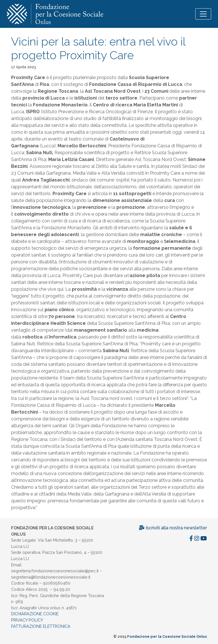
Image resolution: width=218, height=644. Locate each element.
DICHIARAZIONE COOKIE (35, 614)
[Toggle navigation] (203, 14)
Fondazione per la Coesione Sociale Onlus (167, 636)
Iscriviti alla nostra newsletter (173, 528)
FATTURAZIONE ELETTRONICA (41, 626)
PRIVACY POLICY (27, 620)
